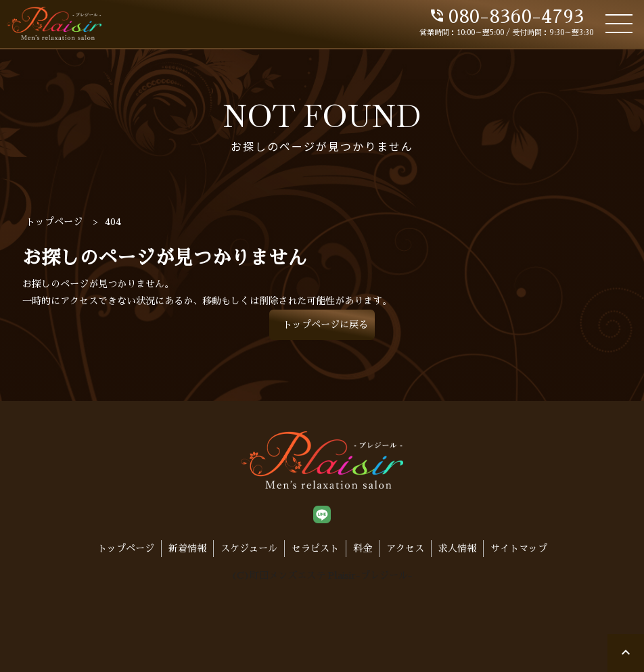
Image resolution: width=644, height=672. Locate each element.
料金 (363, 548)
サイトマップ (519, 548)
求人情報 (457, 548)
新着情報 (187, 548)
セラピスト (315, 548)
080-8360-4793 (506, 17)
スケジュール (249, 548)
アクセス (405, 548)
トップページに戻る (325, 325)
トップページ (126, 548)
